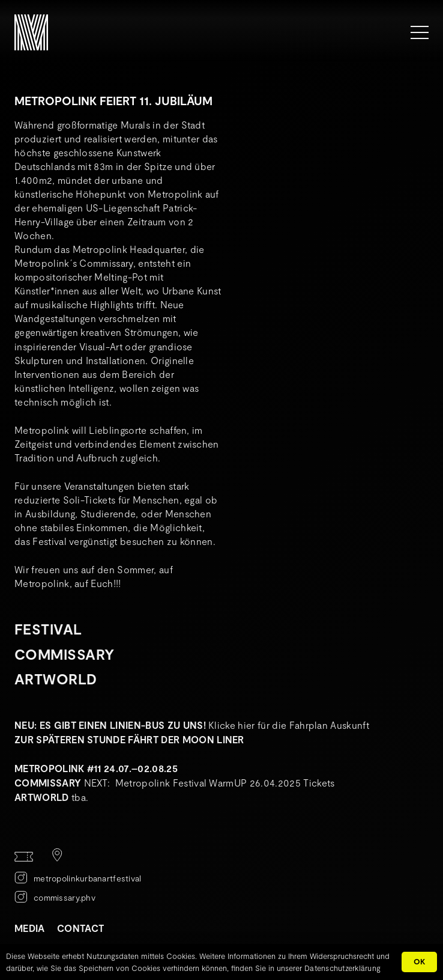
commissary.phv (65, 897)
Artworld (56, 679)
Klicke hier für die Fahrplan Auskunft (289, 725)
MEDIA (30, 928)
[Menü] (420, 32)
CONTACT (80, 928)
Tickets (319, 783)
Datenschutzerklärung (342, 968)
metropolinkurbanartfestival (88, 878)
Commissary (65, 654)
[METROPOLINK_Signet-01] (31, 32)
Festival (48, 629)
